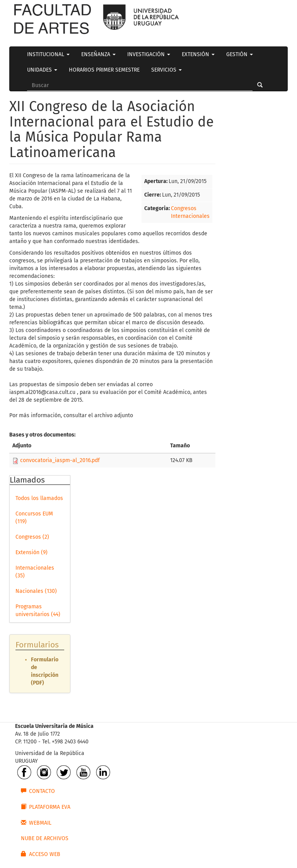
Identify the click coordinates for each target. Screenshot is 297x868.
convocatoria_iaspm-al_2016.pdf (60, 460)
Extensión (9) (32, 552)
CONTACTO (38, 791)
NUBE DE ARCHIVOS (45, 838)
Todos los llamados (39, 498)
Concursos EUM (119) (34, 518)
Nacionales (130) (36, 591)
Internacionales (190, 216)
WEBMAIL (36, 823)
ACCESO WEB (41, 854)
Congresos (184, 208)
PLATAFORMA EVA (46, 807)
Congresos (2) (32, 537)
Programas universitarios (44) (38, 610)
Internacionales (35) (35, 572)
